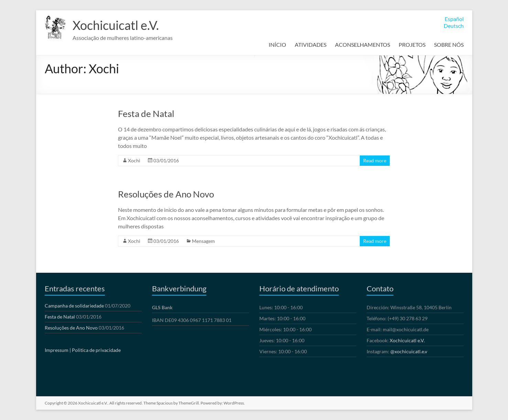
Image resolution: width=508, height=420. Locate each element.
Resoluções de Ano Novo (166, 194)
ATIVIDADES (311, 45)
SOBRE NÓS (449, 45)
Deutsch (454, 26)
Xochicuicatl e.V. (116, 25)
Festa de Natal (146, 114)
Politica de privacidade (96, 350)
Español (454, 19)
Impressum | (58, 350)
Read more (375, 160)
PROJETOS (412, 45)
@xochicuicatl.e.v (409, 351)
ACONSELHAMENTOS (363, 45)
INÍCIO (277, 45)
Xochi (134, 160)
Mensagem (203, 241)
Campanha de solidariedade (74, 306)
